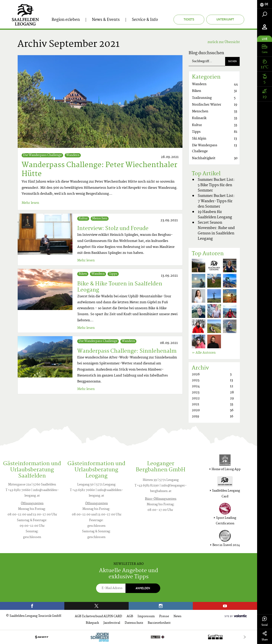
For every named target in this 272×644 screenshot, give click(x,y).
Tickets (189, 19)
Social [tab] (265, 621)
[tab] (265, 4)
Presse (164, 617)
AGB (130, 617)
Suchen (232, 61)
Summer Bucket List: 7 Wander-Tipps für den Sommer (216, 201)
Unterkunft (225, 19)
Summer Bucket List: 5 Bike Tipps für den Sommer (216, 185)
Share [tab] (265, 636)
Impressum (146, 617)
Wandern (73, 155)
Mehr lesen (30, 203)
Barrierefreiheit (159, 623)
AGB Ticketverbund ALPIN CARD (98, 617)
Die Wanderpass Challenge (42, 155)
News (177, 617)
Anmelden (143, 588)
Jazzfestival (112, 623)
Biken (83, 274)
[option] (129, 637)
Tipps (113, 274)
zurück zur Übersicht (224, 42)
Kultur (83, 219)
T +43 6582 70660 (18, 490)
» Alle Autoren (204, 353)
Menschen (100, 219)
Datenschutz (134, 623)
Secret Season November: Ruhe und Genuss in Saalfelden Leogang (216, 231)
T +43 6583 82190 (147, 486)
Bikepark (92, 623)
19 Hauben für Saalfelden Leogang (215, 215)
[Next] (245, 637)
